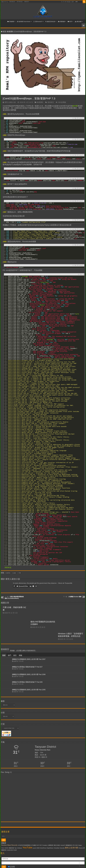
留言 (15, 655)
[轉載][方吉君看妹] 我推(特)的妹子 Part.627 (27, 667)
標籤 (20, 655)
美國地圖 (61, 22)
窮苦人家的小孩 (10, 102)
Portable (45, 845)
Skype (80, 845)
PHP (38, 845)
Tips (20, 573)
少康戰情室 (50, 845)
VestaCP (63, 845)
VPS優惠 (33, 845)
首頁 (4, 21)
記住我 (11, 867)
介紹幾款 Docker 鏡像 (75, 597)
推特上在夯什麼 (71, 848)
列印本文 (8, 568)
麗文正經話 (57, 845)
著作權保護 (20, 2)
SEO (77, 845)
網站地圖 (78, 22)
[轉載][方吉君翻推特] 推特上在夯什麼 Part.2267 (29, 659)
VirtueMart (57, 848)
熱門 (9, 655)
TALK (3, 848)
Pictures (81, 848)
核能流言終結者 (50, 22)
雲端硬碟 (11, 22)
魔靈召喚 (12, 848)
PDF (41, 845)
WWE (38, 848)
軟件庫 (75, 106)
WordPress (43, 848)
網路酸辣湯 (69, 845)
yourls (34, 848)
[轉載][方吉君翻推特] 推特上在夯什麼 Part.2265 (29, 690)
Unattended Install (12, 850)
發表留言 (51, 102)
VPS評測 (20, 845)
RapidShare (50, 848)
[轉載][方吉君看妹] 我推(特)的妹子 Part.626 (27, 682)
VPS (74, 845)
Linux (15, 573)
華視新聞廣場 (27, 845)
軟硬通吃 (10, 32)
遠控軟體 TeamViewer (24, 22)
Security (62, 848)
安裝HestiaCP (38, 22)
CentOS (8, 573)
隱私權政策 (12, 2)
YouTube (27, 848)
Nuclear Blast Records (9, 845)
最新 (4, 655)
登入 (21, 651)
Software (20, 848)
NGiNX (7, 848)
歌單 (70, 22)
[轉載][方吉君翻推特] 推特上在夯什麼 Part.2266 (29, 674)
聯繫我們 (27, 2)
